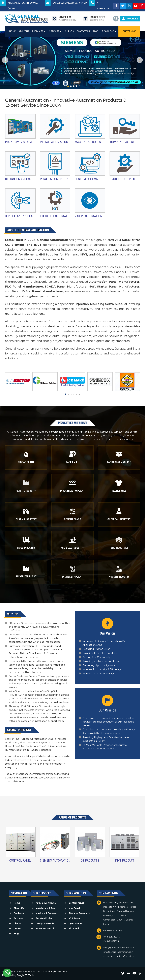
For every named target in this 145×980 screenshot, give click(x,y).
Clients (69, 31)
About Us (24, 31)
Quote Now (129, 31)
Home (12, 31)
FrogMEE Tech (25, 975)
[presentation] (5, 60)
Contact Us (83, 31)
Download (108, 31)
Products (38, 31)
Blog (96, 31)
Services (54, 31)
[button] (68, 86)
